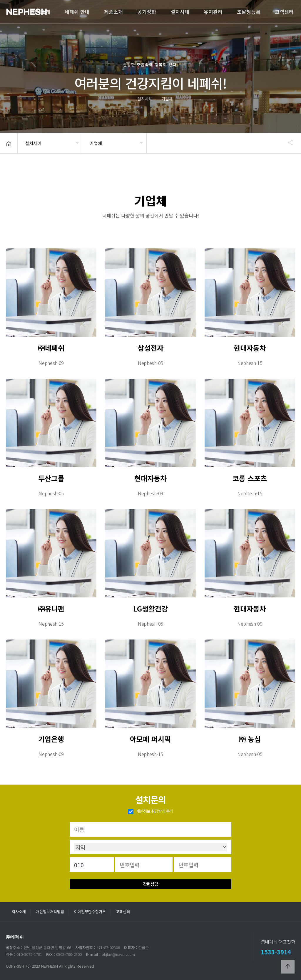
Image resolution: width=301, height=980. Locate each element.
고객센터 (284, 12)
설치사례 (180, 12)
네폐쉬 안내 (77, 12)
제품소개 (113, 12)
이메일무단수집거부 (90, 912)
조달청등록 (249, 12)
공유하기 (287, 142)
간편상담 (150, 884)
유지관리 (213, 12)
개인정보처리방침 (50, 912)
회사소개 (41, 12)
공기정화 (147, 12)
